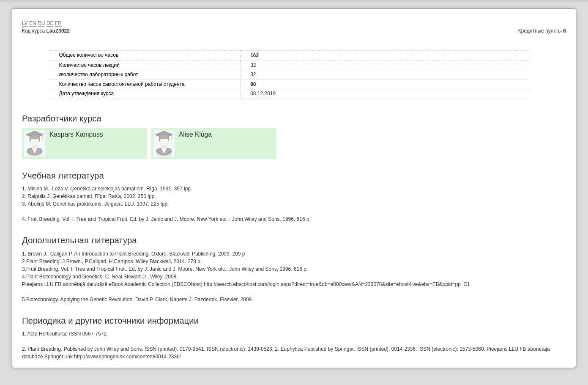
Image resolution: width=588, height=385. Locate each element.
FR (58, 23)
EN (33, 23)
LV (25, 23)
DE (50, 23)
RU (41, 23)
